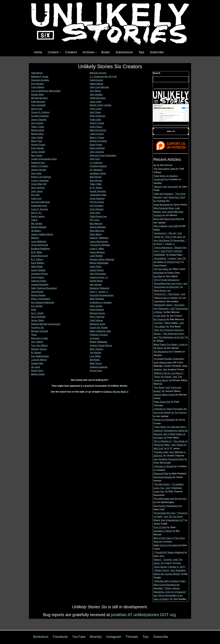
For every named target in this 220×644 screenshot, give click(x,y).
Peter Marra (96, 234)
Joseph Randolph (40, 285)
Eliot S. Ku (36, 213)
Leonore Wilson (39, 360)
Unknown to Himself (163, 466)
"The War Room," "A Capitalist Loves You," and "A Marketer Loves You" (169, 488)
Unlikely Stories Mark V (116, 392)
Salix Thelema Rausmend (44, 288)
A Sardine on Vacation (101, 302)
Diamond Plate (161, 474)
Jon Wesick (96, 353)
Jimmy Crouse (97, 123)
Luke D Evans (97, 134)
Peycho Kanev (97, 202)
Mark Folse (37, 141)
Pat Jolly (35, 195)
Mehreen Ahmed (98, 73)
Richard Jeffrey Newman (102, 259)
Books (105, 52)
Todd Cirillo (95, 120)
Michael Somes (97, 313)
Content (54, 52)
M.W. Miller (37, 252)
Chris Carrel (96, 109)
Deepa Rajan (96, 281)
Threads (132, 637)
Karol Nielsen (38, 263)
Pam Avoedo (37, 84)
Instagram (114, 637)
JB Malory (36, 231)
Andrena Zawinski (99, 367)
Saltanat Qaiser (39, 281)
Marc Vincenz (97, 349)
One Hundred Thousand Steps (169, 459)
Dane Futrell (96, 145)
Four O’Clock (160, 527)
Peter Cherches (98, 116)
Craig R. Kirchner (40, 209)
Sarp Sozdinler (38, 317)
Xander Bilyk (37, 95)
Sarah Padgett (38, 270)
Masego (35, 238)
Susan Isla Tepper (99, 328)
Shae (34, 310)
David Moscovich (39, 256)
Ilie (155, 165)
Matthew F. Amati (40, 77)
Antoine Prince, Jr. (99, 277)
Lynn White (95, 356)
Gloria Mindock (97, 252)
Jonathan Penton (39, 274)
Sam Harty (36, 173)
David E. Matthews (99, 238)
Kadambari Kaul (39, 206)
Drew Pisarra (37, 277)
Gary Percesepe (98, 274)
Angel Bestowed (162, 205)
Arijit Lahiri (95, 213)
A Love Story (160, 316)
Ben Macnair (96, 224)
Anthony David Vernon (101, 345)
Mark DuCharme (98, 130)
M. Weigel (36, 353)
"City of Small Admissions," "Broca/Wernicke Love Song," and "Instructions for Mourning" (170, 283)
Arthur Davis (96, 127)
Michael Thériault (40, 331)
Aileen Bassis (97, 84)
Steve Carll (36, 109)
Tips (141, 52)
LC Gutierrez (96, 163)
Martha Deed (38, 130)
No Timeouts (160, 319)
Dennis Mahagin (98, 227)
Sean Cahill (96, 102)
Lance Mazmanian (99, 241)
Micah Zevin (37, 371)
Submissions (124, 52)
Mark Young (96, 363)
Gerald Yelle (37, 363)
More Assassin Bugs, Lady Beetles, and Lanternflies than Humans (168, 212)
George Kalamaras (40, 202)
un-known (95, 338)
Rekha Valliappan (98, 342)
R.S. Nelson (37, 259)
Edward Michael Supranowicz (46, 324)
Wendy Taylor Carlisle (101, 105)
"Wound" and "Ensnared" (166, 187)
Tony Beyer (95, 91)
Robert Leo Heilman (41, 177)
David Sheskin (97, 310)
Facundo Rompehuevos (102, 295)
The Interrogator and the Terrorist (170, 499)
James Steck (37, 320)
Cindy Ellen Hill (39, 184)
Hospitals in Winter (163, 531)
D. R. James (96, 188)
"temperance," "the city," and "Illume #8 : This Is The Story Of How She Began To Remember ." (170, 237)
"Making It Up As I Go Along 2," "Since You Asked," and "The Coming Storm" (169, 377)
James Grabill (38, 152)
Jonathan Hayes (98, 173)
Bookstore (41, 637)
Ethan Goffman (97, 148)
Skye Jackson (38, 188)
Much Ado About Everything (167, 219)
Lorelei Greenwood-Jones (44, 159)
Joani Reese (37, 292)
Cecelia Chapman (40, 116)
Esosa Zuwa (96, 371)
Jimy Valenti (37, 342)
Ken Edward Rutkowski (43, 302)
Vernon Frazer (38, 145)
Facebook (60, 637)
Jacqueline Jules (98, 195)
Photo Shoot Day (162, 402)
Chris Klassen (97, 209)
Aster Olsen (96, 267)
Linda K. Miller (97, 249)
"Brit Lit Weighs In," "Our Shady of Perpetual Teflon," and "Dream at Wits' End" (170, 445)
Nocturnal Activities (163, 477)
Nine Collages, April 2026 (166, 226)
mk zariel (35, 367)
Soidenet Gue (38, 163)
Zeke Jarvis (37, 191)
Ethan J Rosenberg (41, 299)
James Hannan (39, 170)
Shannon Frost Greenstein (103, 155)
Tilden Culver (38, 127)
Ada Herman (96, 181)
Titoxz (34, 335)
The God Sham (161, 269)
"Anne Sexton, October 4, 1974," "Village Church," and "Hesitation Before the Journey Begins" (170, 570)
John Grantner (97, 152)
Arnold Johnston (98, 191)
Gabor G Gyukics (40, 166)
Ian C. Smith (37, 313)
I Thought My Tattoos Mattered (169, 552)
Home (38, 52)
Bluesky (96, 637)
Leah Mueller (96, 256)
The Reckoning (161, 352)
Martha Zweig (38, 374)
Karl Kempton (97, 206)
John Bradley (96, 95)
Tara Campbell (38, 105)
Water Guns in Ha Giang (166, 545)
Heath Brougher (98, 98)
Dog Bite (158, 276)
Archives (90, 52)
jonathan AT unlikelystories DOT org (143, 615)
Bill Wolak (95, 360)
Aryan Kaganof (97, 198)
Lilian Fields (37, 138)
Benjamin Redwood (100, 288)
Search (157, 73)
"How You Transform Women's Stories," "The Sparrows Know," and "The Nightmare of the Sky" (169, 334)
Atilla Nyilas (37, 267)
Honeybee (159, 273)
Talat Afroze (37, 73)
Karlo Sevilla (96, 306)
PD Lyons (95, 220)
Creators (71, 52)
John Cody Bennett (99, 87)
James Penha (97, 270)
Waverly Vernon (39, 349)
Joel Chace (95, 112)
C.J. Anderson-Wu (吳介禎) (103, 77)
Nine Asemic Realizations (166, 506)
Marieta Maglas (39, 227)
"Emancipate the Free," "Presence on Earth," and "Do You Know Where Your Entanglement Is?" (170, 517)
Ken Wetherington (40, 356)
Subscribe (157, 52)
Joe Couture (37, 123)
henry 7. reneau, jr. (99, 292)
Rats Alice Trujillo (40, 338)
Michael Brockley (39, 98)
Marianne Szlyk (97, 324)
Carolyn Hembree (40, 181)
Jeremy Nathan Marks (42, 234)
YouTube (79, 637)
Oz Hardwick (96, 170)
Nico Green (37, 155)
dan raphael (96, 285)
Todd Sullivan (96, 320)
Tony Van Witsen (39, 345)
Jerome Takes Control (164, 395)
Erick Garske (37, 148)
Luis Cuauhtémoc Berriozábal (46, 91)
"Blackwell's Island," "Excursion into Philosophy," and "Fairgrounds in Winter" (171, 309)
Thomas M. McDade (100, 245)
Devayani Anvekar (40, 80)
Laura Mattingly (39, 241)
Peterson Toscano (99, 335)
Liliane (34, 220)
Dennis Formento (98, 141)
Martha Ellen (37, 134)
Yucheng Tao (37, 328)
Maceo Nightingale (99, 263)
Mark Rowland (97, 299)
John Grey (95, 159)
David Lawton (38, 216)
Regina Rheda (38, 295)
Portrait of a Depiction (164, 420)
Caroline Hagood (98, 166)
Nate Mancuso (97, 231)
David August (96, 80)
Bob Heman (96, 177)
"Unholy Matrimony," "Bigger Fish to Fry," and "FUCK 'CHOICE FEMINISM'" (170, 251)
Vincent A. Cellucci (40, 112)
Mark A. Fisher (97, 138)
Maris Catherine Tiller (100, 331)
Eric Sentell (37, 306)
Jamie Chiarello (39, 120)
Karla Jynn (36, 198)
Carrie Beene (38, 87)
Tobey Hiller (96, 184)
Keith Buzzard (38, 102)
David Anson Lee (98, 216)
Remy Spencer (97, 317)
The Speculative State (165, 169)
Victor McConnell (39, 245)
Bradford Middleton (40, 249)
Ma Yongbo (37, 224)
